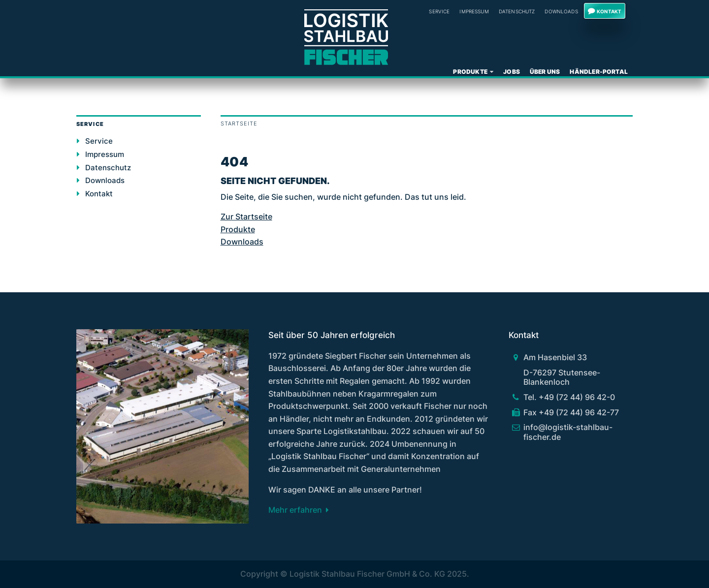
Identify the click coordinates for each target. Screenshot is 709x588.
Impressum (474, 11)
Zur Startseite (246, 217)
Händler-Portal (599, 72)
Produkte (470, 72)
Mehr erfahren (295, 510)
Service (439, 11)
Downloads (561, 11)
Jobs (512, 72)
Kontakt (609, 11)
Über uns (545, 72)
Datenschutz (517, 11)
